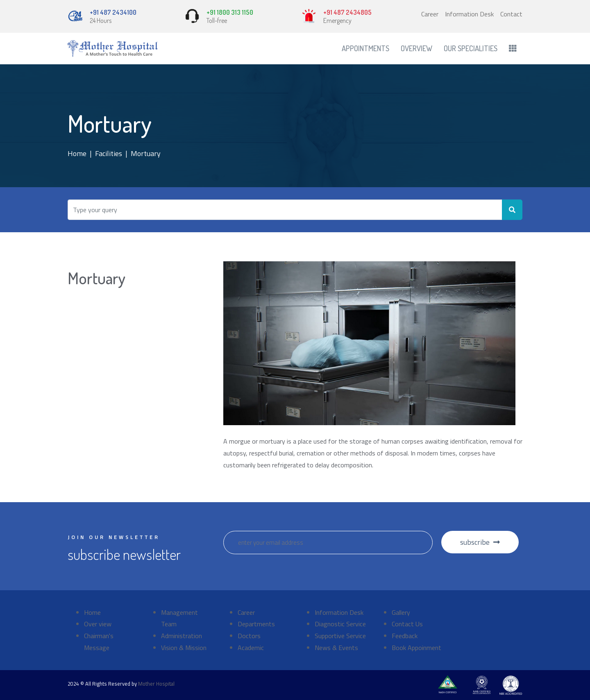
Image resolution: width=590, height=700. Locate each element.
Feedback (405, 636)
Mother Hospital (156, 684)
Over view (98, 624)
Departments (256, 624)
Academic (251, 648)
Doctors (249, 636)
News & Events (336, 648)
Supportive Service (340, 636)
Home (77, 153)
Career (430, 14)
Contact (511, 14)
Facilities (109, 153)
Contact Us (407, 624)
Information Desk (469, 14)
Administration (182, 636)
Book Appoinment (416, 648)
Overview (416, 48)
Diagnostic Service (340, 624)
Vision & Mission (184, 648)
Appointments (365, 48)
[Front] (113, 49)
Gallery (401, 612)
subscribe (480, 542)
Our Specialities (471, 48)
